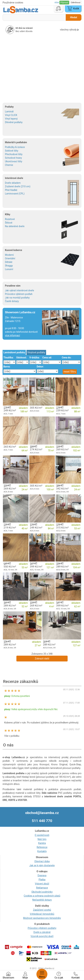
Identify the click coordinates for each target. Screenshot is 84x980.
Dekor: (40, 367)
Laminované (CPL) (15, 194)
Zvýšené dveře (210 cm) (18, 186)
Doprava (42, 875)
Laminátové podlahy (14, 352)
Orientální (10, 258)
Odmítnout (76, 3)
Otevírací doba (42, 861)
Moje (25, 975)
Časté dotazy (12, 301)
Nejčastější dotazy (42, 900)
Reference (42, 847)
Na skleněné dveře (15, 226)
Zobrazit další (42, 659)
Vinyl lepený (11, 119)
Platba (42, 880)
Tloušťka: (8, 358)
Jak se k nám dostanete (42, 865)
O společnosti (42, 835)
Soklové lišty (12, 151)
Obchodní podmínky (42, 892)
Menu (42, 974)
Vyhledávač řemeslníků (42, 914)
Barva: (7, 367)
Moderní (9, 255)
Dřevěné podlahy (14, 122)
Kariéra (42, 843)
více (57, 2)
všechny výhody (69, 30)
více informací (12, 335)
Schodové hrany (13, 158)
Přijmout (64, 3)
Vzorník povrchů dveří (42, 936)
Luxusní (9, 269)
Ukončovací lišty (14, 161)
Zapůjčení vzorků (42, 910)
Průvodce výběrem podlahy (42, 928)
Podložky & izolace (15, 147)
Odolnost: (21, 358)
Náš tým (42, 839)
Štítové (9, 223)
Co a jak (59, 975)
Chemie (9, 165)
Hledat (73, 17)
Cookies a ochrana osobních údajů (42, 896)
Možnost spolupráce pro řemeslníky (42, 918)
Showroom (8, 975)
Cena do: (66, 358)
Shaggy (9, 266)
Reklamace (42, 888)
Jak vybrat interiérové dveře (19, 290)
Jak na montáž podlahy (17, 298)
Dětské (9, 262)
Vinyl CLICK (11, 115)
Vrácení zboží (42, 884)
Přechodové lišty (14, 154)
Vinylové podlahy (36, 352)
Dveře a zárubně (42, 932)
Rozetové (10, 219)
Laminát (9, 112)
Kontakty (42, 851)
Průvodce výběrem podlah (19, 294)
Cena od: (47, 358)
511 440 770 (42, 821)
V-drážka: (34, 358)
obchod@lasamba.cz (42, 813)
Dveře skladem (13, 183)
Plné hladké (11, 190)
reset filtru (70, 372)
